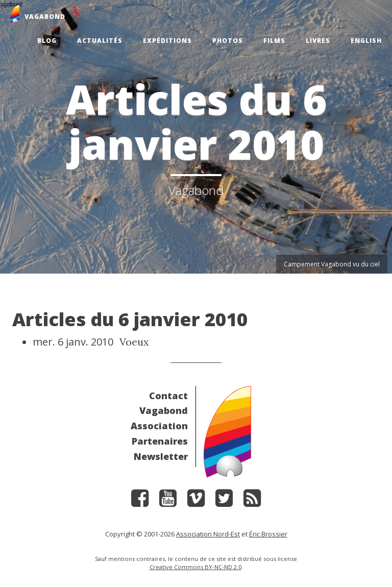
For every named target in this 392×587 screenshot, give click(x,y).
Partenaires (160, 441)
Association (159, 426)
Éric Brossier (268, 534)
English (366, 41)
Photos (228, 41)
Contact (168, 396)
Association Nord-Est (208, 534)
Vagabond (164, 410)
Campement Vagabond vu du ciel (332, 264)
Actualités (100, 41)
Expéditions (167, 41)
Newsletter (161, 456)
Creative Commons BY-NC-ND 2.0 (195, 567)
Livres (318, 41)
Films (274, 41)
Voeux (134, 342)
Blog (47, 41)
